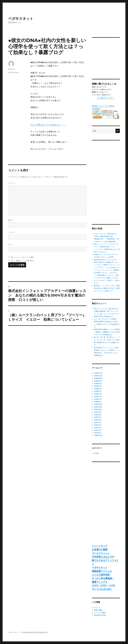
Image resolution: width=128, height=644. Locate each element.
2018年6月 (98, 389)
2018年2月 (98, 399)
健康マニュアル (100, 582)
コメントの (100, 613)
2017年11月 (98, 407)
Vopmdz (114, 324)
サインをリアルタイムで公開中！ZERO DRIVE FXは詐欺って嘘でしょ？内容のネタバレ (107, 322)
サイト (11, 244)
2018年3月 (98, 397)
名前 (11, 220)
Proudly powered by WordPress (35, 632)
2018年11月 (98, 376)
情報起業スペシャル (102, 571)
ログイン (97, 607)
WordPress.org (100, 615)
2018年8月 (98, 384)
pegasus (12, 69)
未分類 (96, 453)
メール (12, 232)
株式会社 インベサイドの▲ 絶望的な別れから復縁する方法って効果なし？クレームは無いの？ (107, 288)
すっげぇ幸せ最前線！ (103, 578)
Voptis (107, 316)
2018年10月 (98, 378)
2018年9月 (98, 381)
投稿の (98, 610)
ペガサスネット (21, 19)
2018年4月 (98, 394)
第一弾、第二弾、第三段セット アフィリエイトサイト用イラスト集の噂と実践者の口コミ (107, 340)
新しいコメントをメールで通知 (22, 257)
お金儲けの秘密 (100, 549)
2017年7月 (98, 417)
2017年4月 (98, 425)
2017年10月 (98, 410)
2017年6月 (98, 420)
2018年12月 (98, 373)
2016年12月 (98, 435)
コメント (12, 183)
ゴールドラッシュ (101, 553)
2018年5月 (98, 391)
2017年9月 (98, 412)
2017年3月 (98, 428)
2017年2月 (98, 430)
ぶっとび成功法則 (101, 575)
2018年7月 (98, 386)
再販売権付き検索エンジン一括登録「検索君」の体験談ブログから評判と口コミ (107, 332)
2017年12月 (98, 404)
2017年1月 (98, 433)
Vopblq (97, 355)
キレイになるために (102, 589)
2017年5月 (98, 423)
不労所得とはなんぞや (103, 557)
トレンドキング (100, 546)
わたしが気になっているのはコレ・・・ (48, 125)
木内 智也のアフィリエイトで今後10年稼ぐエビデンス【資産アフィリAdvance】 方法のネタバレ (107, 350)
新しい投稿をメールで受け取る (22, 261)
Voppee (114, 342)
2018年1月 (98, 402)
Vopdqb (106, 335)
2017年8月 (98, 415)
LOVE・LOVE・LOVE (104, 585)
